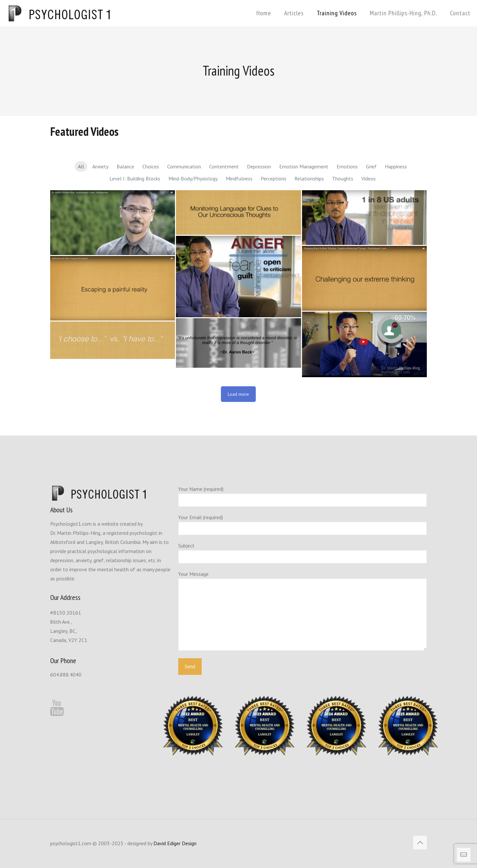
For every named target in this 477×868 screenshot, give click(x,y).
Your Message (303, 611)
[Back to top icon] (420, 843)
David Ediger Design (175, 843)
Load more (238, 394)
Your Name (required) (303, 496)
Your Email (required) (303, 525)
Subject (303, 553)
